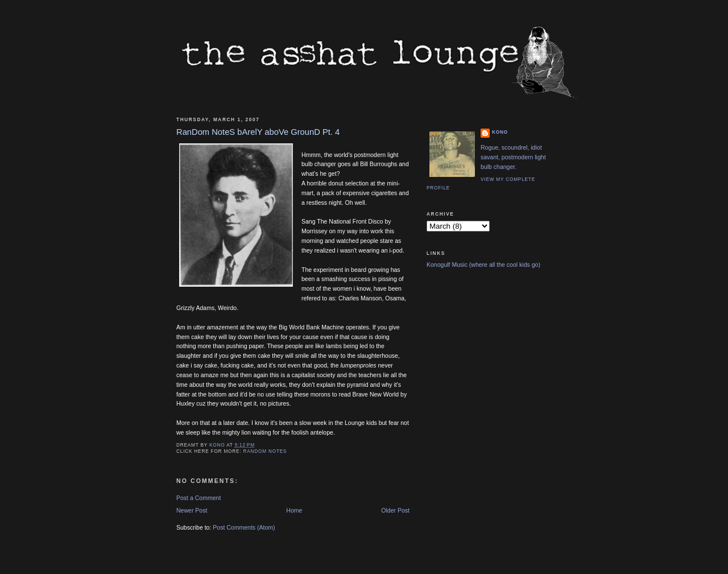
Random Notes (265, 451)
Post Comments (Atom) (244, 527)
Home (294, 510)
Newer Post (192, 510)
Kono (500, 132)
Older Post (395, 510)
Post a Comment (198, 498)
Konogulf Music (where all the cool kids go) (483, 265)
